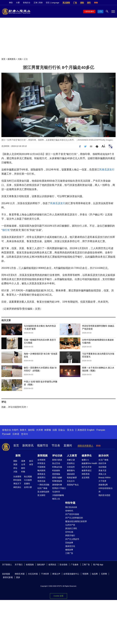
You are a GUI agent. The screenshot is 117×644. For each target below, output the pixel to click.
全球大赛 (28, 487)
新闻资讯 (12, 59)
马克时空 (56, 492)
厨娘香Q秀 (103, 485)
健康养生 (87, 456)
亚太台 (70, 430)
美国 (15, 464)
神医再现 (86, 474)
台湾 (23, 464)
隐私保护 (41, 565)
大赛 (18, 3)
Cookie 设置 (58, 596)
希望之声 (56, 574)
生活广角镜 (103, 460)
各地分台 (27, 3)
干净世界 (45, 574)
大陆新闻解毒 (58, 495)
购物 (96, 3)
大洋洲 (39, 430)
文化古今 (71, 481)
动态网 (95, 574)
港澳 (23, 461)
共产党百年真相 (72, 514)
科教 (23, 472)
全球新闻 (41, 460)
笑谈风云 (71, 463)
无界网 (104, 574)
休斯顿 (48, 430)
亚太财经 (41, 495)
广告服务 (75, 565)
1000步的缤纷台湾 (106, 490)
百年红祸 (69, 532)
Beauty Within (105, 478)
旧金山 (62, 430)
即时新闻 (17, 480)
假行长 (6, 230)
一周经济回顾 (43, 485)
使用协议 (52, 565)
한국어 (25, 434)
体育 (31, 464)
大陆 (20, 59)
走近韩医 (86, 478)
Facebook (104, 3)
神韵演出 (17, 487)
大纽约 (15, 430)
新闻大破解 (57, 478)
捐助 (82, 3)
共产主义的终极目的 (74, 518)
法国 (55, 430)
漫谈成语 (71, 474)
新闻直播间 (90, 12)
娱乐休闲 (104, 456)
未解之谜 (71, 460)
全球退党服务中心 (71, 574)
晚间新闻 (41, 470)
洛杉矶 (31, 430)
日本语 (16, 434)
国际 (15, 461)
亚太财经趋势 (43, 492)
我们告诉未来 (71, 507)
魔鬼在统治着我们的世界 (76, 521)
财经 (23, 468)
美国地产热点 (73, 485)
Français (101, 430)
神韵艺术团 (20, 574)
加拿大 (23, 430)
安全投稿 (63, 565)
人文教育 (72, 456)
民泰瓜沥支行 (107, 170)
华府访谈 (41, 481)
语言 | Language (52, 3)
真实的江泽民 (71, 528)
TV (101, 12)
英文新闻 (66, 3)
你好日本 (102, 463)
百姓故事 (69, 543)
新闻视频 (43, 456)
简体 (41, 3)
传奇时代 (69, 511)
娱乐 (31, 461)
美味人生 (102, 474)
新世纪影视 (8, 577)
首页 (3, 59)
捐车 (89, 3)
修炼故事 (69, 550)
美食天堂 (102, 470)
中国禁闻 (41, 467)
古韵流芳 (71, 467)
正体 (35, 3)
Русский (6, 434)
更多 (18, 577)
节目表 (56, 445)
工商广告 (69, 553)
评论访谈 (57, 456)
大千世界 (102, 481)
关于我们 (19, 565)
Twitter (109, 3)
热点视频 (28, 477)
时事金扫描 (57, 467)
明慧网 (85, 574)
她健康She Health (89, 463)
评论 (15, 468)
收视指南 (30, 565)
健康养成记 (87, 470)
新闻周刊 (41, 478)
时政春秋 (56, 470)
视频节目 (43, 445)
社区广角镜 (42, 488)
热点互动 (56, 463)
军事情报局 (57, 481)
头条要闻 (17, 477)
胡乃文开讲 (87, 467)
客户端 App (98, 565)
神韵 (11, 3)
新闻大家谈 (57, 460)
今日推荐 (28, 480)
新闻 (18, 456)
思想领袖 (56, 474)
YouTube (113, 3)
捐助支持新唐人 (85, 446)
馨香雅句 (71, 470)
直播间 (68, 445)
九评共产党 (70, 525)
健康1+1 (85, 460)
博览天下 (17, 484)
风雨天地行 (70, 535)
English (91, 430)
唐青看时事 (57, 485)
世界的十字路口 (59, 488)
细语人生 (56, 499)
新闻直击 (41, 474)
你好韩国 (102, 467)
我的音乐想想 (104, 495)
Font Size (103, 146)
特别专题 (70, 503)
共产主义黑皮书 (72, 539)
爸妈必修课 (72, 478)
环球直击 (41, 463)
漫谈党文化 (70, 546)
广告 (75, 3)
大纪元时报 (33, 574)
